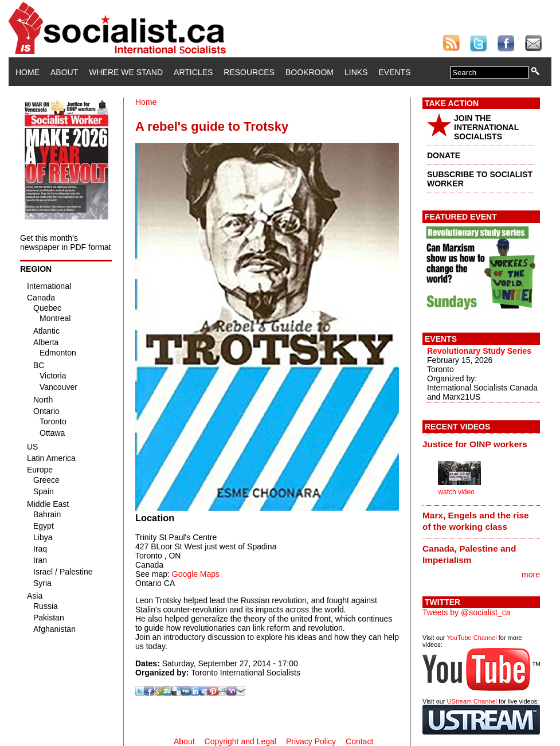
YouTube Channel (471, 638)
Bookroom (310, 72)
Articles (193, 72)
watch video (456, 492)
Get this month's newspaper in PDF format (66, 243)
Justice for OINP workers (475, 444)
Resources (249, 72)
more (531, 575)
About (64, 72)
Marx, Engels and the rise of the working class (476, 521)
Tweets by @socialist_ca (467, 612)
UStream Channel (472, 701)
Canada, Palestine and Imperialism (469, 554)
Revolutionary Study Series (479, 351)
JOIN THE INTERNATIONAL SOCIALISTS (486, 127)
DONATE (444, 155)
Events (394, 72)
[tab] (481, 444)
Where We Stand (126, 72)
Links (356, 72)
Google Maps (196, 574)
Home (28, 72)
